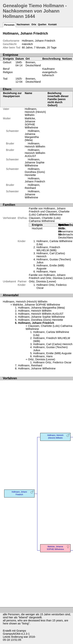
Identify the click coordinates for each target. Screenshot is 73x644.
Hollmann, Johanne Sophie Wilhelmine (35, 162)
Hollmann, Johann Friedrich (35, 180)
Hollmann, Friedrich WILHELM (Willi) (48, 249)
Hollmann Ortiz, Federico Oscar (52, 362)
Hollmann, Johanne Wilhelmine (33, 194)
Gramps (21, 631)
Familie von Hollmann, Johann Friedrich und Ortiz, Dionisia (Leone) (51, 276)
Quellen (42, 25)
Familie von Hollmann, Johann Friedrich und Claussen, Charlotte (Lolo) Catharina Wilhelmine (49, 211)
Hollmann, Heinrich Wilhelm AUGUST (35, 153)
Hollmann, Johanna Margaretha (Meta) (33, 135)
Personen (9, 25)
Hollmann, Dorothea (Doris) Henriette (35, 172)
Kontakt (52, 25)
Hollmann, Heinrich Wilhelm (35, 145)
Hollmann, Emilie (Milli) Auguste (52, 353)
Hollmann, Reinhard (33, 186)
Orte (34, 25)
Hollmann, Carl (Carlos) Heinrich (53, 344)
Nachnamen (23, 25)
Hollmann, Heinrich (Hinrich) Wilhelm (35, 112)
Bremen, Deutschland (33, 64)
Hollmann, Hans (46, 272)
